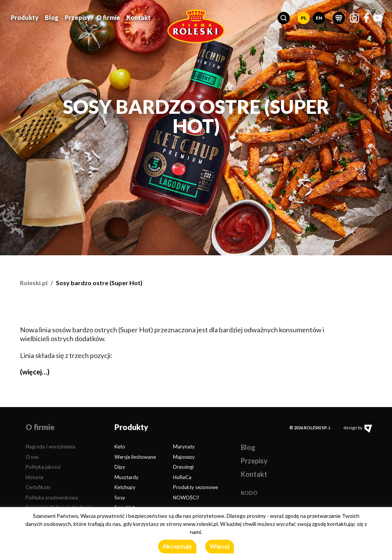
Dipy (120, 467)
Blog (52, 17)
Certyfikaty (38, 487)
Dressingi (183, 467)
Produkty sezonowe (195, 487)
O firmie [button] (108, 17)
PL (304, 18)
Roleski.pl (34, 283)
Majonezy (184, 457)
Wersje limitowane (135, 457)
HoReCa (182, 477)
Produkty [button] (25, 17)
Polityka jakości (43, 467)
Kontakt (139, 17)
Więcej (220, 546)
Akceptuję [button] (177, 546)
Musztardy (127, 477)
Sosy (120, 498)
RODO (249, 493)
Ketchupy (125, 487)
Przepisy (78, 17)
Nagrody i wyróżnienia (51, 447)
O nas (32, 457)
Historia (34, 477)
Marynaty (184, 447)
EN (319, 18)
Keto (120, 447)
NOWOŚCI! (186, 498)
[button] (284, 18)
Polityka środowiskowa (52, 498)
